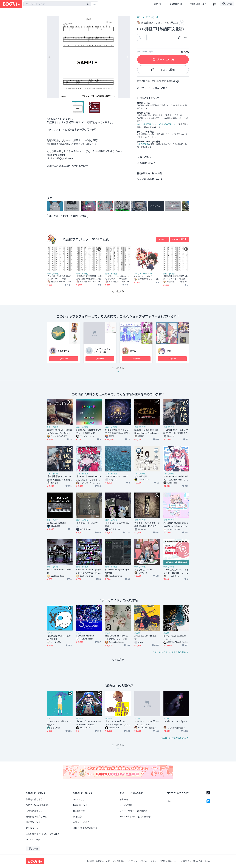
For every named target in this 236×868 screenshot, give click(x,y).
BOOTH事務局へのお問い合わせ (135, 817)
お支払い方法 (146, 163)
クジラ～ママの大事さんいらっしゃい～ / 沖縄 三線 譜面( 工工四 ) (117, 277)
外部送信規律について (169, 861)
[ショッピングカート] (214, 4)
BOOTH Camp (33, 839)
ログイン (158, 4)
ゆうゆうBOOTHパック (167, 124)
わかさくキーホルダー (144, 276)
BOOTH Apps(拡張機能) (37, 805)
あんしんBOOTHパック (147, 124)
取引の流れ (145, 157)
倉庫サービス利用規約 (115, 861)
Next (127, 57)
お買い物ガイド (80, 805)
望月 (169, 351)
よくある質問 (126, 805)
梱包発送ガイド (33, 822)
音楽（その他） (153, 17)
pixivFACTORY (143, 144)
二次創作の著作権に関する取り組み (43, 834)
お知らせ (124, 799)
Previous (49, 57)
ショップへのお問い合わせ (150, 179)
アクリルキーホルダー (143, 274)
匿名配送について (34, 811)
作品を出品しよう (198, 4)
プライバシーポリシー (149, 861)
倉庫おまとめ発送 (81, 822)
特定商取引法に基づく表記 (150, 173)
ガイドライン (132, 861)
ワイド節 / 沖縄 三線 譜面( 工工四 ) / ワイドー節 (59, 277)
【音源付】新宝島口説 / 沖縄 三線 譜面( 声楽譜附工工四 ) (89, 277)
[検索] (88, 4)
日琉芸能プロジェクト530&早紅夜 (84, 239)
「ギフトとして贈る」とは (153, 88)
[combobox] (57, 4)
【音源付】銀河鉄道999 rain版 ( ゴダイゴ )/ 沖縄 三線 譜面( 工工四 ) (175, 277)
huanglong (64, 351)
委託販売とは (32, 828)
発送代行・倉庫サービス (37, 817)
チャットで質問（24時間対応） (135, 811)
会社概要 (90, 861)
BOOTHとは (176, 4)
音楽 (139, 17)
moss (133, 351)
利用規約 (100, 861)
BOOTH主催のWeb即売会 (85, 828)
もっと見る (118, 371)
